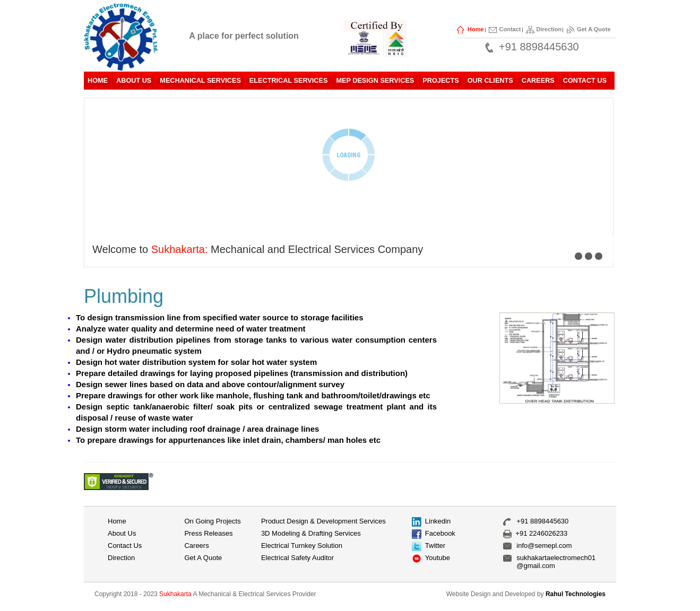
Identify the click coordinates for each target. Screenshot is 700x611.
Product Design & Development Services (323, 521)
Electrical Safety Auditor (297, 558)
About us (122, 533)
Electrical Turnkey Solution (302, 545)
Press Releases (208, 533)
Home (476, 29)
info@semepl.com (544, 545)
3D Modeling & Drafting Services (311, 533)
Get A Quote (594, 29)
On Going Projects (212, 521)
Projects (440, 81)
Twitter (435, 545)
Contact (510, 29)
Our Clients (490, 81)
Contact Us (585, 81)
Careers (538, 81)
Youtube (438, 558)
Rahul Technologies (576, 594)
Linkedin (438, 521)
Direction (549, 29)
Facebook (440, 533)
